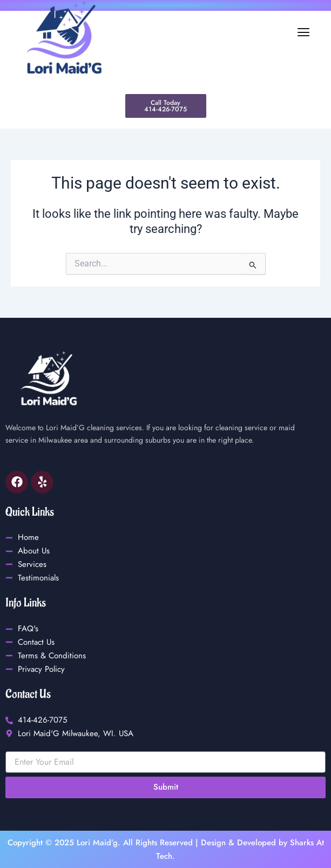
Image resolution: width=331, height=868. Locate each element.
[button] (221, 32)
